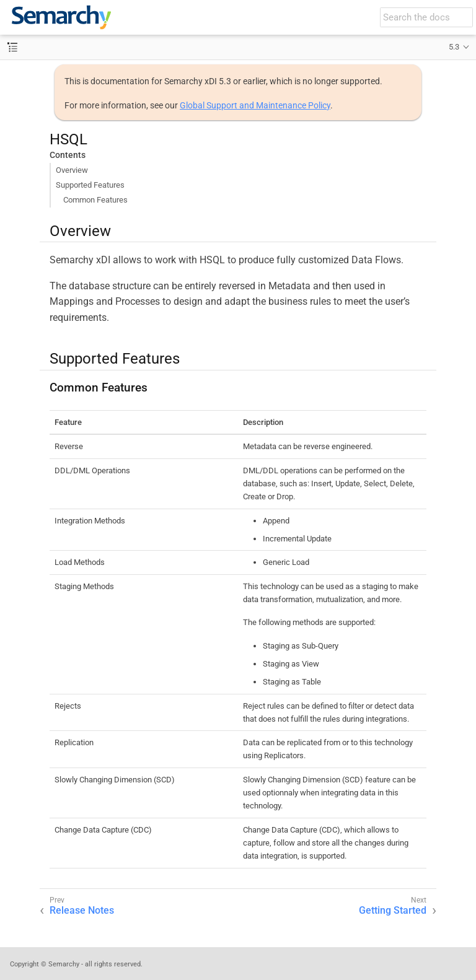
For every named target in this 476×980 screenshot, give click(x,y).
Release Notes (82, 910)
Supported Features (90, 185)
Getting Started (393, 910)
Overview (72, 170)
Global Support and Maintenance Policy (255, 105)
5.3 (454, 47)
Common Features (95, 200)
